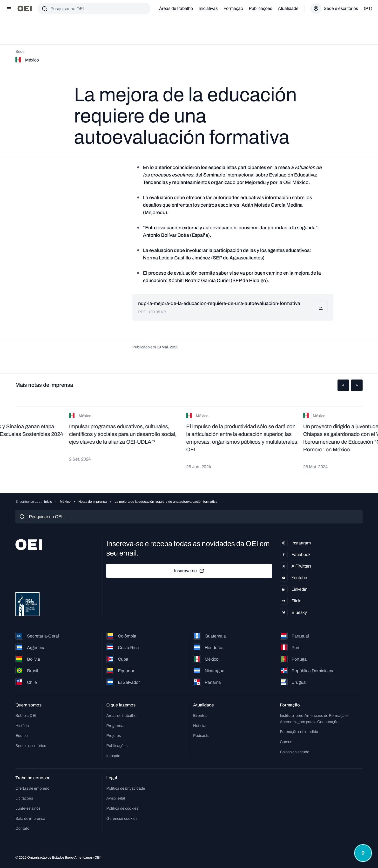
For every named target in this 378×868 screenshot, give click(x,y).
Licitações (24, 798)
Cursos (286, 742)
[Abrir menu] (9, 9)
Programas (116, 726)
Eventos (200, 715)
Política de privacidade (126, 788)
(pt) (368, 8)
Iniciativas (208, 8)
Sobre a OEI (26, 715)
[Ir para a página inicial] (25, 9)
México (65, 502)
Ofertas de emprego (32, 788)
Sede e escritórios (31, 746)
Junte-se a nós (28, 808)
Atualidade (288, 8)
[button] (343, 385)
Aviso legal (116, 798)
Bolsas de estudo (295, 752)
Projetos (114, 736)
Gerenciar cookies (122, 818)
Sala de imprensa (30, 818)
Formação (233, 8)
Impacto (113, 756)
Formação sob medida (299, 732)
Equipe (22, 736)
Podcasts (201, 736)
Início (48, 502)
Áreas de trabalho (176, 8)
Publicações (260, 8)
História (22, 726)
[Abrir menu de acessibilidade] (363, 853)
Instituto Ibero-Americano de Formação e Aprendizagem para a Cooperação (315, 719)
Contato (22, 828)
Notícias (200, 726)
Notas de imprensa (93, 502)
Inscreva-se (189, 571)
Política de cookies (122, 808)
